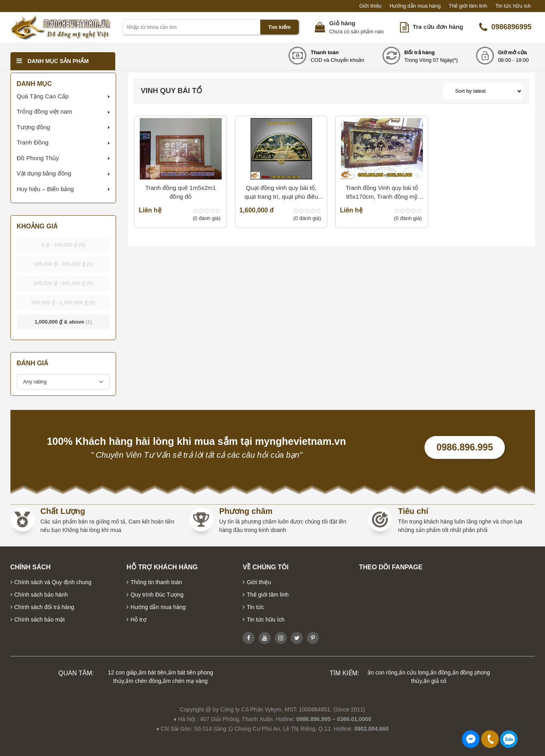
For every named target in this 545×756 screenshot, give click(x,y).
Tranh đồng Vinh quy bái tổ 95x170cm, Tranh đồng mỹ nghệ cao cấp (382, 193)
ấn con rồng (382, 672)
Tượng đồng (34, 127)
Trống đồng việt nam (45, 111)
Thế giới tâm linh (468, 6)
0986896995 (505, 27)
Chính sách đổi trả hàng (44, 607)
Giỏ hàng (342, 23)
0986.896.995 (465, 447)
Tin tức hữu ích (513, 6)
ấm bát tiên (152, 672)
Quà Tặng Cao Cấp (43, 96)
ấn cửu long (414, 672)
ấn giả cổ (435, 681)
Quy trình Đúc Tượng (157, 595)
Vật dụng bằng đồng (44, 173)
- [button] (63, 245)
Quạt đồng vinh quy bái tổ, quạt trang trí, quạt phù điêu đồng (281, 193)
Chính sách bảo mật (40, 619)
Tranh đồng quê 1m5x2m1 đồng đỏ (181, 192)
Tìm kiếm (280, 27)
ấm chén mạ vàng (185, 681)
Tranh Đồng (33, 142)
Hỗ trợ (139, 619)
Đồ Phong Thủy (38, 158)
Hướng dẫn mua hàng (415, 6)
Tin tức (255, 607)
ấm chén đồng (143, 681)
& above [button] (63, 322)
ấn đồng (440, 672)
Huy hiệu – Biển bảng (45, 189)
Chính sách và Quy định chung (53, 582)
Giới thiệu (370, 6)
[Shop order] (483, 91)
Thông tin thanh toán (156, 582)
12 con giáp (122, 672)
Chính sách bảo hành (41, 595)
